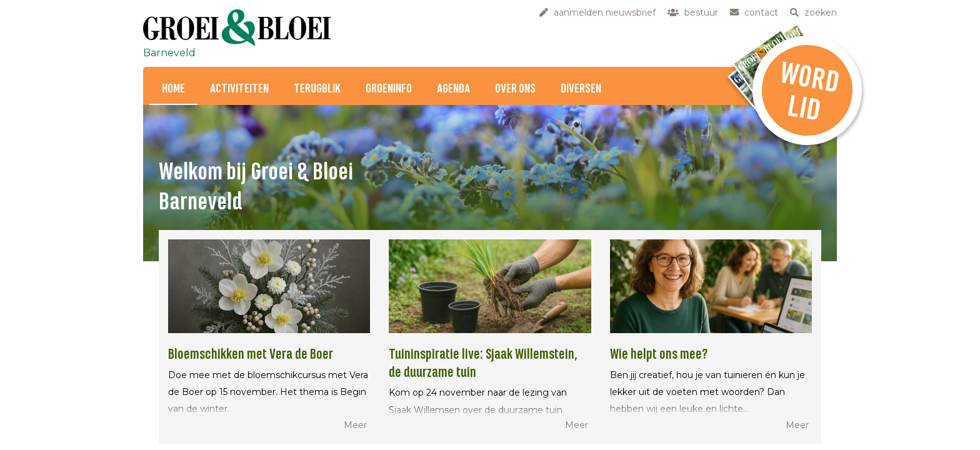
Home (173, 89)
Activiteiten (239, 89)
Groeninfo (389, 89)
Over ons (515, 89)
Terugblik (317, 89)
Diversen (581, 89)
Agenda (453, 89)
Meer (355, 425)
